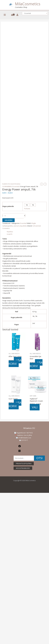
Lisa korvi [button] (15, 362)
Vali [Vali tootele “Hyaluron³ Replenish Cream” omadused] (35, 407)
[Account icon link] (17, 15)
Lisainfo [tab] (10, 234)
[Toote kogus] (14, 216)
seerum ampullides (20, 226)
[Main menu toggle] (5, 15)
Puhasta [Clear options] (27, 209)
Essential (16, 186)
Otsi (39, 458)
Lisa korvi (9, 220)
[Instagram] (23, 451)
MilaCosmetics (28, 4)
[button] (24, 464)
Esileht (5, 184)
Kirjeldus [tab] (10, 232)
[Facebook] (23, 446)
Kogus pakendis (8, 206)
